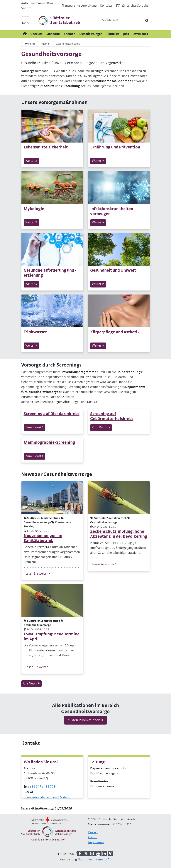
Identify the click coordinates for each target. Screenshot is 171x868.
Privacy (93, 832)
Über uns (36, 34)
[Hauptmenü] (26, 21)
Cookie (93, 837)
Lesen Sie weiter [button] (38, 574)
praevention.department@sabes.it (48, 797)
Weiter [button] (32, 161)
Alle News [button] (31, 683)
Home (30, 44)
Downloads (140, 34)
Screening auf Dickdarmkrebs (52, 414)
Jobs (126, 34)
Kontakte (106, 6)
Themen (70, 34)
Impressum (96, 842)
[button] (80, 854)
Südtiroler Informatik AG (95, 860)
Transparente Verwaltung (79, 6)
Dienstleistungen (91, 34)
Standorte (53, 34)
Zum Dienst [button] (34, 427)
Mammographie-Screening (49, 442)
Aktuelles (113, 34)
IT (118, 6)
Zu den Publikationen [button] (85, 720)
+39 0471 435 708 (42, 787)
